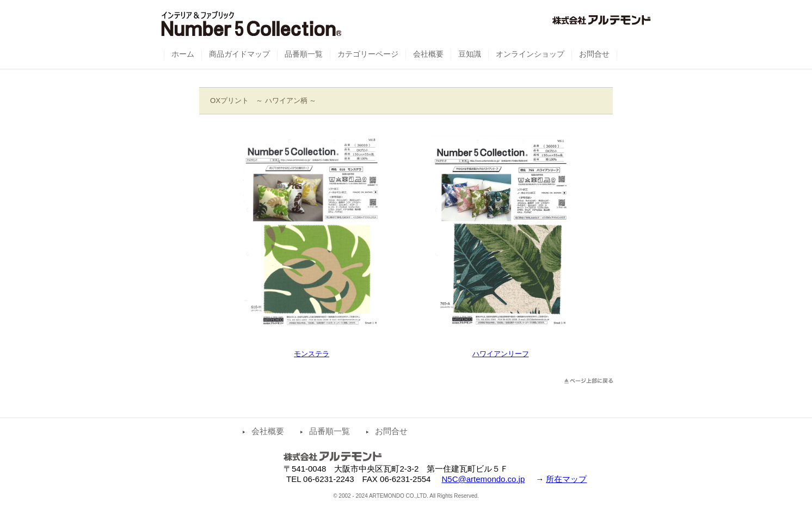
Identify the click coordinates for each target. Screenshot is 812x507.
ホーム (183, 54)
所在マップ (566, 479)
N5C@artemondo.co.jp (483, 479)
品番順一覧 (330, 431)
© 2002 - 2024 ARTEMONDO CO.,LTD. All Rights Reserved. (406, 496)
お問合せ (391, 431)
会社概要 (268, 431)
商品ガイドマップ (239, 54)
